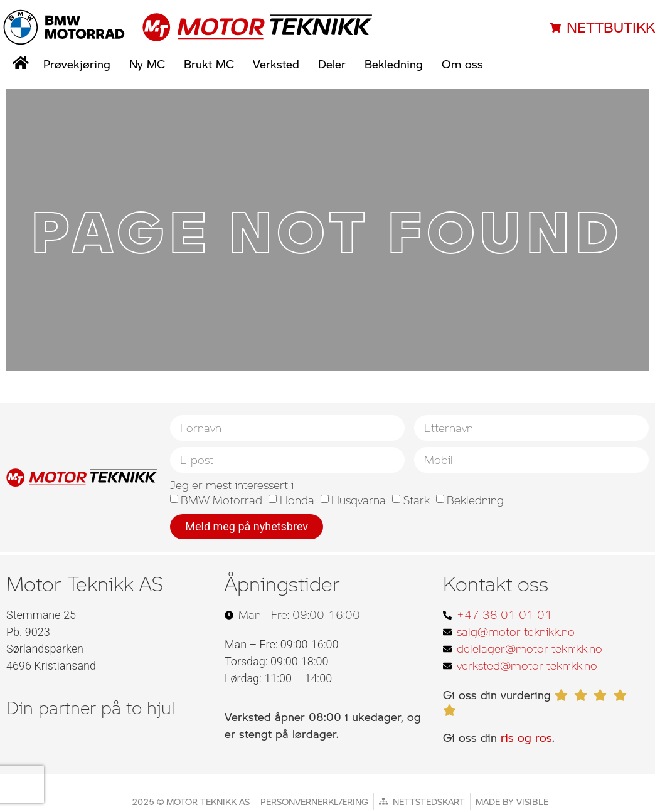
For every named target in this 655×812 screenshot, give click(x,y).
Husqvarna (359, 500)
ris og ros (526, 737)
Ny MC (147, 64)
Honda (297, 500)
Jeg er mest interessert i (232, 485)
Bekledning (394, 64)
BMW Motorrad (221, 500)
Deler (332, 64)
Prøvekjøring (77, 64)
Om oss (462, 64)
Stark (417, 500)
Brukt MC (209, 64)
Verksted (276, 64)
